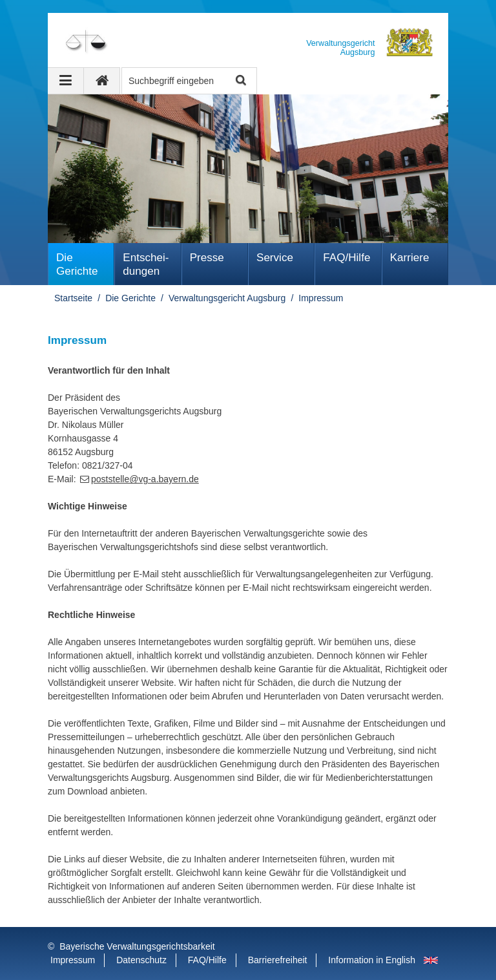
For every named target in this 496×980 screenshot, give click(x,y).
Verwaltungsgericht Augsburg (227, 298)
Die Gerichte (77, 264)
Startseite (73, 298)
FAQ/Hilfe (346, 258)
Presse (207, 258)
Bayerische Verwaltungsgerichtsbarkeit (137, 946)
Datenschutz (141, 960)
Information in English (372, 960)
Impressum (321, 298)
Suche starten (240, 81)
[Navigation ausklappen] (66, 81)
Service (275, 258)
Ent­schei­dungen (146, 264)
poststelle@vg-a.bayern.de (145, 479)
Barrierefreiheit (278, 960)
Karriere (410, 258)
